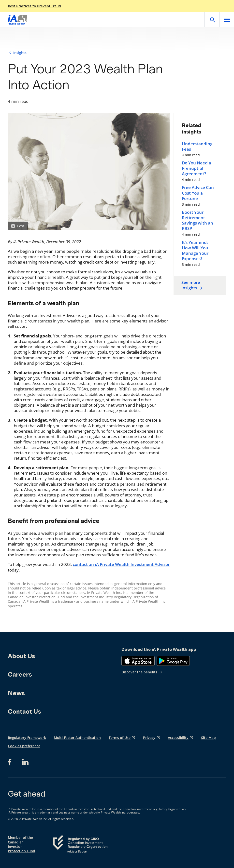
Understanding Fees (197, 147)
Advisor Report (77, 852)
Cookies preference (24, 746)
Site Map (208, 738)
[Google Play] (173, 661)
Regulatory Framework (27, 738)
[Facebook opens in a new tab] (11, 762)
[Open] (212, 20)
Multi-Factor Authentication (77, 738)
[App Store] (138, 661)
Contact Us (24, 711)
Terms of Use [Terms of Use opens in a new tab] (120, 738)
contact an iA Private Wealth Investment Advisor (121, 564)
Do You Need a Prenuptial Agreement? (197, 168)
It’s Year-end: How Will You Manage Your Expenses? (195, 251)
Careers (20, 674)
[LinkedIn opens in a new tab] (25, 762)
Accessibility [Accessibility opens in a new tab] (178, 738)
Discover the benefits (142, 672)
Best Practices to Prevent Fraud (34, 6)
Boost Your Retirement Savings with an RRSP (197, 220)
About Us (22, 656)
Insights (20, 53)
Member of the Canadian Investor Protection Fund (22, 844)
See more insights (192, 285)
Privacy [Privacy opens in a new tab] (149, 738)
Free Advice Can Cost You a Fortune (198, 193)
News (16, 693)
